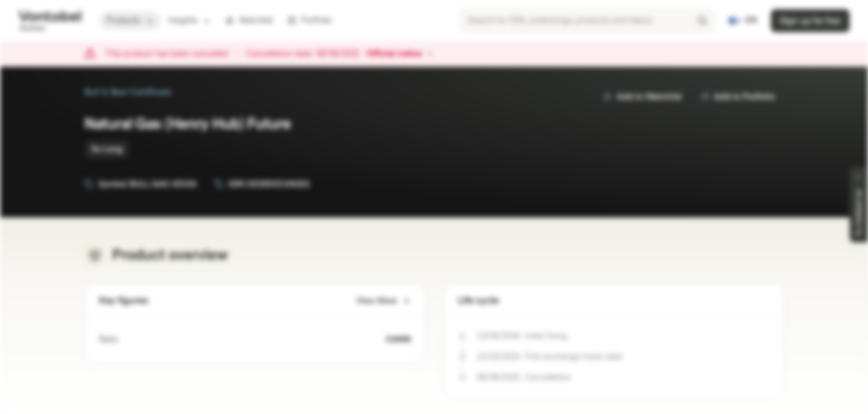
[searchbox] (587, 21)
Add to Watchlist (642, 97)
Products (130, 20)
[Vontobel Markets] (50, 21)
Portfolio (309, 20)
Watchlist (249, 20)
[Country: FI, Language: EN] (742, 21)
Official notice (400, 54)
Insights (190, 20)
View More (383, 301)
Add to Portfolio (737, 97)
